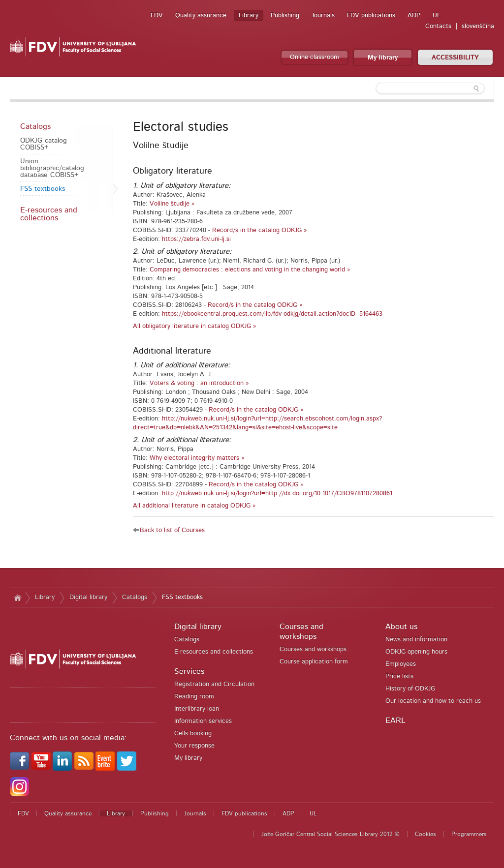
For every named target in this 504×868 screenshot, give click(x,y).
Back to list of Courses (172, 530)
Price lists (399, 676)
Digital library (88, 597)
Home (17, 598)
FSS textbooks (43, 189)
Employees (401, 664)
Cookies (425, 834)
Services (189, 671)
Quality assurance (201, 15)
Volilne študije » (172, 204)
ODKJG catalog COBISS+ (44, 144)
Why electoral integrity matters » (197, 458)
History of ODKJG (410, 689)
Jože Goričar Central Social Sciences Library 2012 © (331, 834)
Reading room (194, 697)
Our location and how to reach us (433, 701)
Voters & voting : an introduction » (199, 383)
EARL (395, 720)
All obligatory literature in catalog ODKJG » (195, 326)
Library (249, 15)
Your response (194, 746)
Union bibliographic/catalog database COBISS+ (52, 168)
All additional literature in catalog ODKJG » (194, 506)
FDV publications (371, 15)
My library (383, 58)
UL (437, 15)
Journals (323, 15)
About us (401, 627)
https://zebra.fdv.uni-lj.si (196, 239)
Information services (203, 721)
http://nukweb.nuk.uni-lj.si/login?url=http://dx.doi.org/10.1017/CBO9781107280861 (277, 494)
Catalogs (35, 126)
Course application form (314, 662)
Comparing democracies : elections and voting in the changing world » (250, 270)
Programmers (469, 834)
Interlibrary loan (197, 709)
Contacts (438, 26)
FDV (157, 15)
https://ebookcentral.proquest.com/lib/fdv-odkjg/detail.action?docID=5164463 (272, 314)
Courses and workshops (313, 649)
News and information (416, 640)
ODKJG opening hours (416, 652)
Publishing (285, 15)
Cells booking (193, 733)
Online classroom (315, 57)
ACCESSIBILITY (455, 58)
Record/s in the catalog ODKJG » (260, 230)
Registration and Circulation (214, 684)
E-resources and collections (49, 214)
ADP (414, 15)
